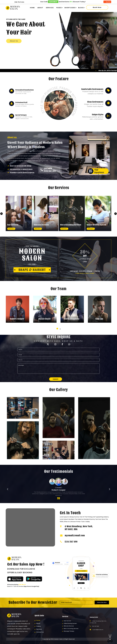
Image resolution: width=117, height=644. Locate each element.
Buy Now (107, 2)
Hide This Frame (19, 2)
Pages (59, 8)
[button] (57, 329)
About (40, 8)
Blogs (81, 8)
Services (50, 8)
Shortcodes (70, 8)
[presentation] (2, 214)
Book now (97, 7)
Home (32, 8)
